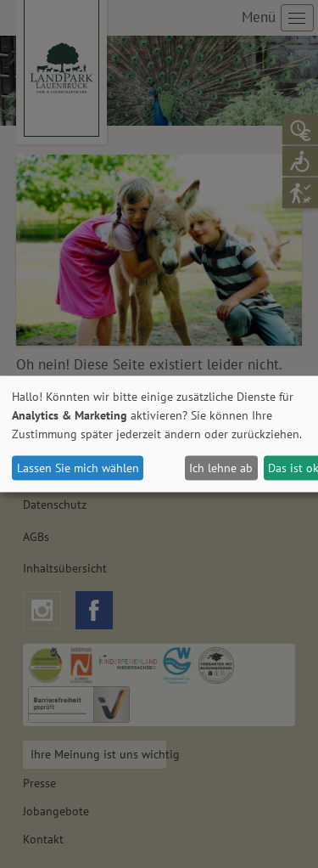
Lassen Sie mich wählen (78, 468)
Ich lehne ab (221, 468)
